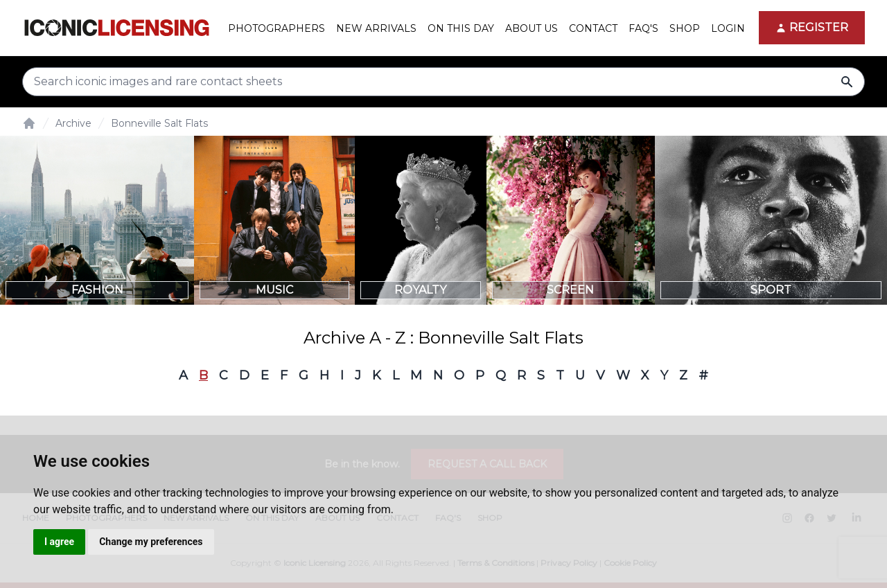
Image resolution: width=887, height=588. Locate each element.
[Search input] (443, 82)
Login (728, 28)
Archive (73, 123)
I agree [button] (59, 542)
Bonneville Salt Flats (159, 123)
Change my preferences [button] (151, 542)
